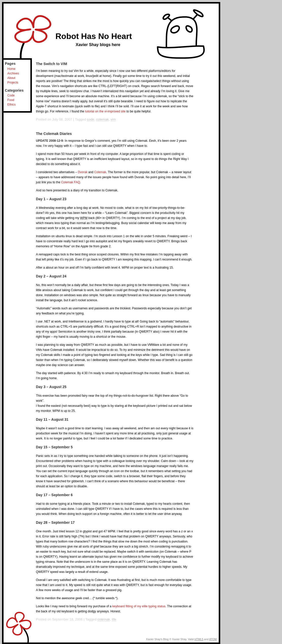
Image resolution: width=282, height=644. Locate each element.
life (114, 619)
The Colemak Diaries (54, 134)
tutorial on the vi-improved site (105, 111)
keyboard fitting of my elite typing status (139, 606)
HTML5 (199, 639)
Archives (13, 73)
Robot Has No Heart (94, 36)
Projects (13, 83)
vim (113, 119)
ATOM (213, 639)
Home (11, 69)
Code (11, 95)
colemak (103, 119)
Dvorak (83, 172)
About (11, 78)
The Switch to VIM (52, 64)
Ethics (12, 105)
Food (11, 100)
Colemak (100, 172)
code (90, 119)
